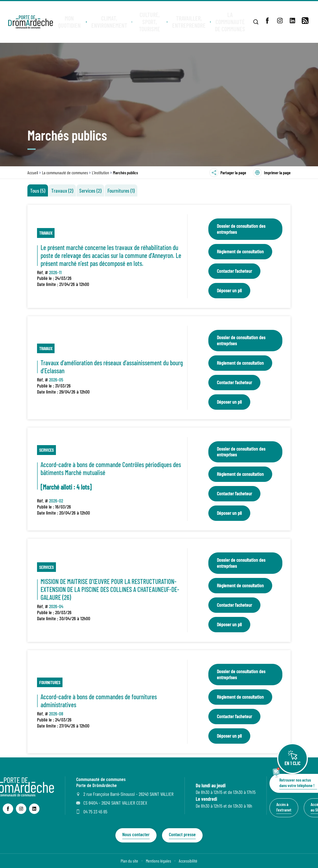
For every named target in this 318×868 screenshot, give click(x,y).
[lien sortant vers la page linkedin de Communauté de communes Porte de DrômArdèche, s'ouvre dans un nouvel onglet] (34, 809)
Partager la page (228, 173)
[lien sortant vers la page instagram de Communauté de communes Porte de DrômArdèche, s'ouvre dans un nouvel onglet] (21, 809)
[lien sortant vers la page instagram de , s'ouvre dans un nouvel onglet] (280, 21)
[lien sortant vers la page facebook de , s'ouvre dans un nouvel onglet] (267, 21)
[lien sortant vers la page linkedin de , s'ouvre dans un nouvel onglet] (293, 21)
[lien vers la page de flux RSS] (305, 21)
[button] (70, 22)
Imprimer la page (272, 173)
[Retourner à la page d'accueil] (31, 22)
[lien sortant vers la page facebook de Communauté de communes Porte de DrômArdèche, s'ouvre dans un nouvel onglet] (8, 809)
